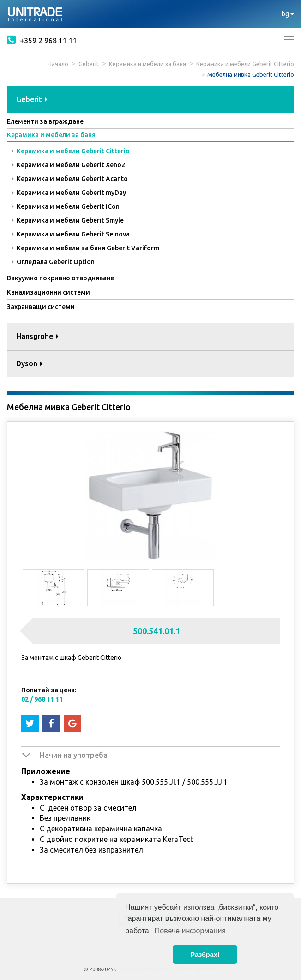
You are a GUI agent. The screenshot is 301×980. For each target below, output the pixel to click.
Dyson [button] (30, 363)
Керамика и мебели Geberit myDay (69, 193)
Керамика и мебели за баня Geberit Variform (85, 248)
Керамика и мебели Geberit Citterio (245, 64)
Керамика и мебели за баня (147, 64)
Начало (58, 64)
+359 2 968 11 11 (42, 40)
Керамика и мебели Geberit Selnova (71, 234)
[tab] (150, 100)
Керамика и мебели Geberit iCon (66, 206)
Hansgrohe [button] (37, 336)
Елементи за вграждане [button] (45, 121)
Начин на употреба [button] (74, 755)
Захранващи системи (41, 307)
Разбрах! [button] (205, 955)
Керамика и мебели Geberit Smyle (68, 220)
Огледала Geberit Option (53, 262)
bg (288, 14)
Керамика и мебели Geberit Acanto (70, 179)
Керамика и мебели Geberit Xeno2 (68, 165)
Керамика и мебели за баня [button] (51, 135)
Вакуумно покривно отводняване (60, 278)
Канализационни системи (48, 292)
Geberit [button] (32, 99)
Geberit (89, 64)
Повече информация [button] (190, 931)
